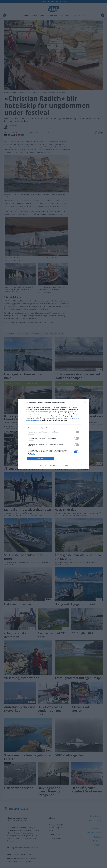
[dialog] (54, 434)
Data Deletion (43, 465)
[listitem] (54, 428)
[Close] (86, 403)
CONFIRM (40, 459)
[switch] (77, 432)
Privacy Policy (64, 465)
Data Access (53, 465)
